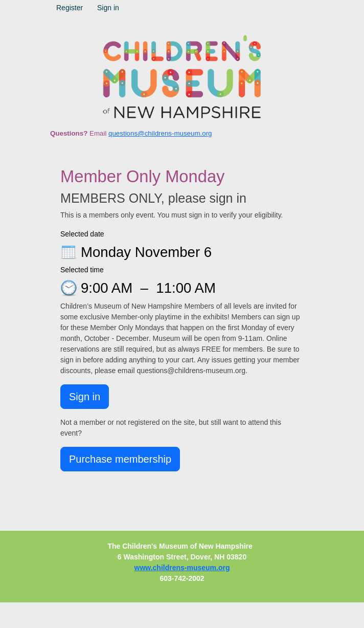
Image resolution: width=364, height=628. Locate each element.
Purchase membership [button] (120, 459)
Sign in (108, 8)
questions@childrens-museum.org (160, 133)
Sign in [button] (85, 397)
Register (70, 8)
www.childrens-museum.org (182, 568)
